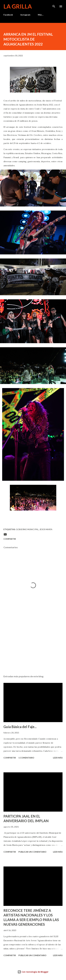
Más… (41, 15)
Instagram (25, 15)
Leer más (58, 758)
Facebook (8, 15)
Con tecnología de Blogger (33, 972)
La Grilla (18, 6)
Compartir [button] (10, 539)
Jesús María (46, 529)
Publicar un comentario (32, 852)
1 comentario (26, 758)
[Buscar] (54, 5)
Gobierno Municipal (27, 529)
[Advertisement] (33, 645)
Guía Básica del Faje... (20, 727)
